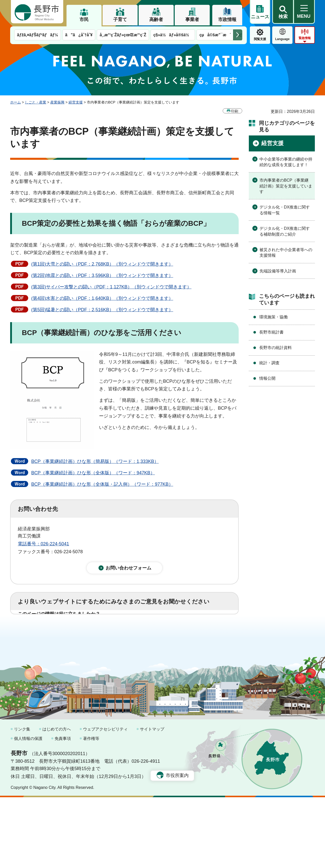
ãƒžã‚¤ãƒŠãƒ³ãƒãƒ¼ (38, 35)
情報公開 (267, 378)
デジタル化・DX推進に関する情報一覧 (285, 210)
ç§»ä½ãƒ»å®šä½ (173, 35)
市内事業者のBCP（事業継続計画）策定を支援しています (286, 186)
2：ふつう (80, 630)
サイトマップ (152, 800)
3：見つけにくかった (140, 652)
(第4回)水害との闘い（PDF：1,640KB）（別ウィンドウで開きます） (102, 298)
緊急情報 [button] (305, 38)
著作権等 (91, 809)
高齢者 (156, 20)
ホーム (15, 102)
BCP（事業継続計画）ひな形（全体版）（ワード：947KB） (93, 473)
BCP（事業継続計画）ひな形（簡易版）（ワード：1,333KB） (95, 461)
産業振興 (57, 102)
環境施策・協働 (273, 317)
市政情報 (227, 20)
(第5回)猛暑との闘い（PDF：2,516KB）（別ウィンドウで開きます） (102, 310)
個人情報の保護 (28, 809)
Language (282, 39)
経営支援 (76, 102)
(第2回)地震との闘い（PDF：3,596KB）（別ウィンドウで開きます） (102, 275)
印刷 (235, 111)
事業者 (192, 20)
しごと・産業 (36, 102)
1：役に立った (40, 630)
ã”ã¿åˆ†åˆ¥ (79, 35)
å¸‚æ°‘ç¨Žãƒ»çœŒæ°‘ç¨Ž (123, 35)
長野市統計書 (271, 332)
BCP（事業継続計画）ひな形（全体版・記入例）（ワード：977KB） (102, 484)
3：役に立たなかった (126, 630)
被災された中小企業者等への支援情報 (286, 253)
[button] (283, 12)
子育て (120, 20)
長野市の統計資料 (275, 348)
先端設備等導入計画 (278, 271)
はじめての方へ (57, 800)
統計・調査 (269, 363)
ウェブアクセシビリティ (105, 800)
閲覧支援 (260, 39)
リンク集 (22, 800)
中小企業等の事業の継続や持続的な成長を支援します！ (286, 162)
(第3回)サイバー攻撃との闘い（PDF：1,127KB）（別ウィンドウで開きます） (111, 287)
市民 (84, 20)
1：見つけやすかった (47, 652)
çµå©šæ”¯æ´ (215, 35)
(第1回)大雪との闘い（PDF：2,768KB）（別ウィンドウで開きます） (102, 264)
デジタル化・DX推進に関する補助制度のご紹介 (285, 231)
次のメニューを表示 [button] (238, 35)
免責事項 (63, 809)
